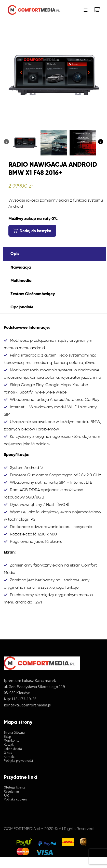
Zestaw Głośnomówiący (33, 294)
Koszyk (9, 745)
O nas (8, 753)
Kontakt (9, 757)
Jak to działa (13, 749)
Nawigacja (21, 267)
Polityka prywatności (18, 761)
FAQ (7, 796)
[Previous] (6, 142)
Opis (15, 253)
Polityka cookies (15, 799)
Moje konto (12, 741)
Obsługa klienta (15, 787)
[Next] (101, 142)
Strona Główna (14, 733)
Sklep (7, 737)
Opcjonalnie (22, 307)
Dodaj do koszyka (35, 231)
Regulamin (11, 792)
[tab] (54, 254)
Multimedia (21, 280)
